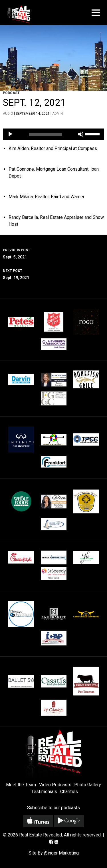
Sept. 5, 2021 (53, 253)
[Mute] (81, 134)
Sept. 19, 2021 (53, 274)
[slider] (46, 134)
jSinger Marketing (61, 853)
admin (57, 114)
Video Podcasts (55, 785)
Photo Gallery (88, 785)
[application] (53, 134)
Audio (8, 114)
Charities (69, 792)
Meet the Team (21, 785)
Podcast (11, 93)
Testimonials (44, 792)
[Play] (10, 134)
